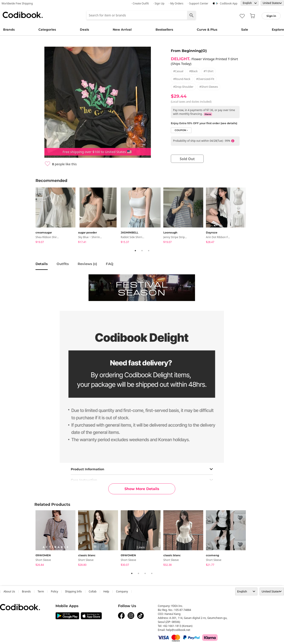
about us (9, 591)
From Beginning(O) (189, 51)
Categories (47, 30)
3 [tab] (149, 251)
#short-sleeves (209, 87)
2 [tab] (142, 251)
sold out (187, 159)
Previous (32, 216)
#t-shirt (209, 71)
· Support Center (198, 3)
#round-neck (182, 79)
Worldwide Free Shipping (17, 3)
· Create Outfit (140, 3)
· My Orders (176, 3)
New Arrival (122, 30)
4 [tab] (152, 573)
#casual (178, 71)
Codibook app (229, 3)
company (122, 591)
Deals (84, 30)
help (106, 591)
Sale (245, 30)
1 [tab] (135, 251)
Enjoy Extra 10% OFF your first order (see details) (204, 123)
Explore (278, 30)
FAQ (110, 264)
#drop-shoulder (183, 87)
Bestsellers (164, 30)
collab (93, 591)
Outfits (63, 264)
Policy (54, 591)
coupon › (181, 130)
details (42, 264)
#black (193, 71)
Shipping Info (73, 591)
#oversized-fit (205, 79)
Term (41, 591)
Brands (9, 30)
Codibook (23, 15)
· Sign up (159, 3)
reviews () (87, 264)
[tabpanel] (57, 216)
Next (252, 216)
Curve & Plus (207, 30)
